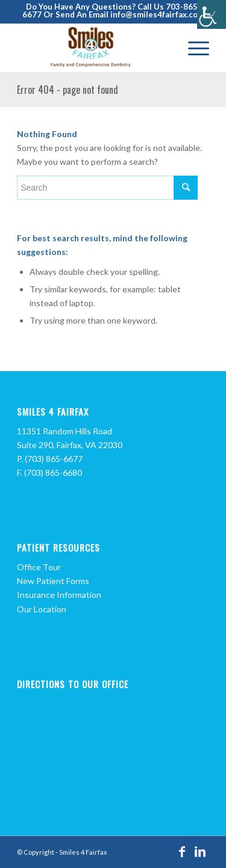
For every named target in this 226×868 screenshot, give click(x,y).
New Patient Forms (53, 581)
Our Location (42, 609)
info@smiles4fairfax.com (157, 14)
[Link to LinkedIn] (200, 851)
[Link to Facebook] (182, 851)
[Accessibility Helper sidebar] (212, 14)
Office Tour (39, 567)
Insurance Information (59, 595)
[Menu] (193, 48)
